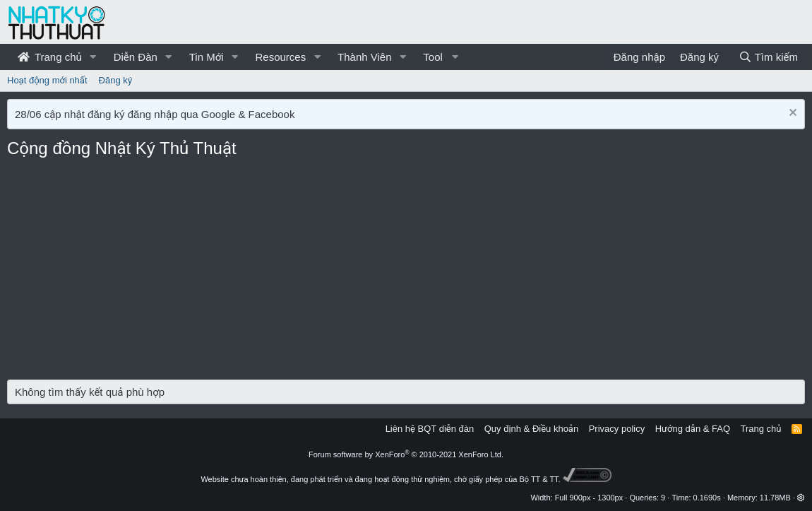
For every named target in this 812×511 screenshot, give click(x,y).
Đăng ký (116, 80)
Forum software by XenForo (406, 454)
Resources (280, 57)
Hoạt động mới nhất (47, 80)
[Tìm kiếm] (768, 57)
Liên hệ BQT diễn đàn (430, 429)
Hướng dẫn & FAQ (693, 429)
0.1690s (707, 498)
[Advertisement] (406, 274)
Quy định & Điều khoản (531, 429)
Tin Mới (207, 57)
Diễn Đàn (136, 57)
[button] (93, 57)
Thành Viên (364, 57)
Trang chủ (50, 57)
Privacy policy (617, 429)
